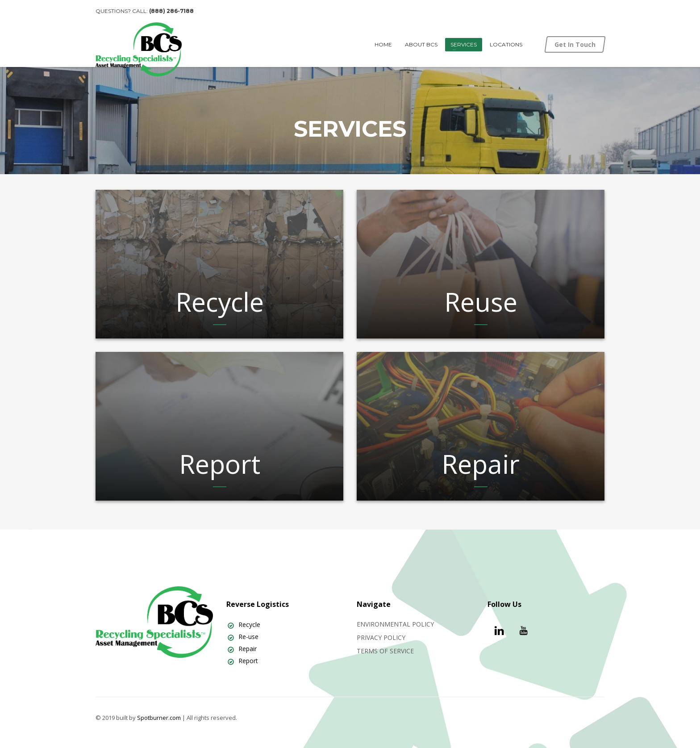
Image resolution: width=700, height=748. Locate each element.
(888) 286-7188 (171, 11)
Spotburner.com (159, 718)
